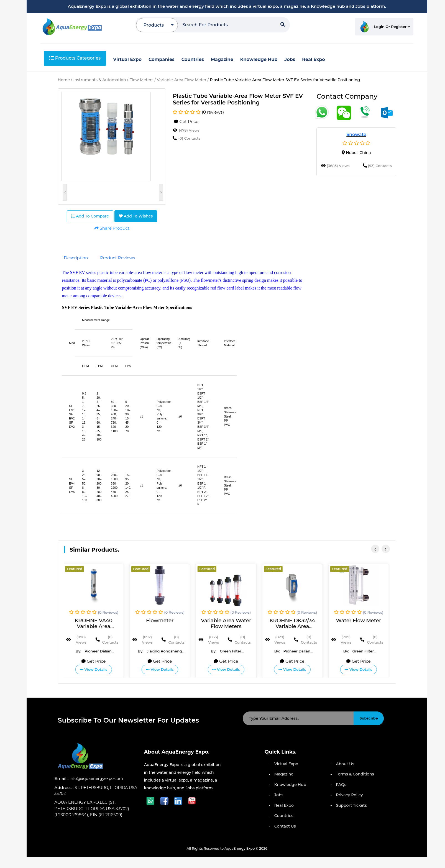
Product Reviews (117, 258)
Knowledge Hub (290, 785)
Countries (284, 816)
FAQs (341, 785)
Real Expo (284, 805)
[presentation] (375, 549)
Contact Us (285, 826)
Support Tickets (351, 805)
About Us (345, 764)
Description (76, 258)
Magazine (284, 774)
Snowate (356, 135)
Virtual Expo (286, 764)
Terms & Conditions (355, 774)
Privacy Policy (349, 795)
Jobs (279, 795)
